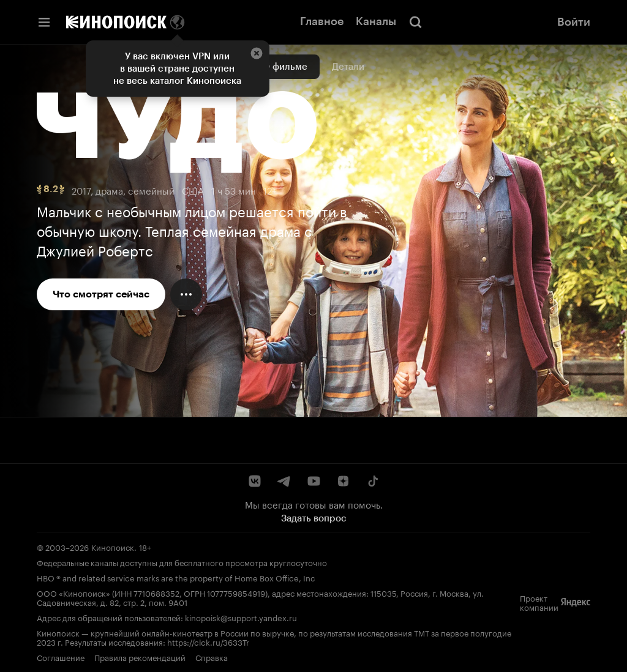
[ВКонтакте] (255, 481)
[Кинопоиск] (116, 22)
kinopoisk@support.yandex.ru (241, 617)
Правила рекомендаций (140, 657)
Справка (212, 657)
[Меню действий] (186, 294)
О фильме (285, 67)
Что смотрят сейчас (101, 294)
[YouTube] (313, 481)
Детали (348, 67)
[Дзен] (343, 481)
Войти (574, 22)
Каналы (376, 21)
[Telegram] (284, 481)
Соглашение (61, 657)
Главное (322, 21)
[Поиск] (416, 22)
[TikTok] (372, 481)
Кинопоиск (113, 547)
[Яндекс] (576, 602)
